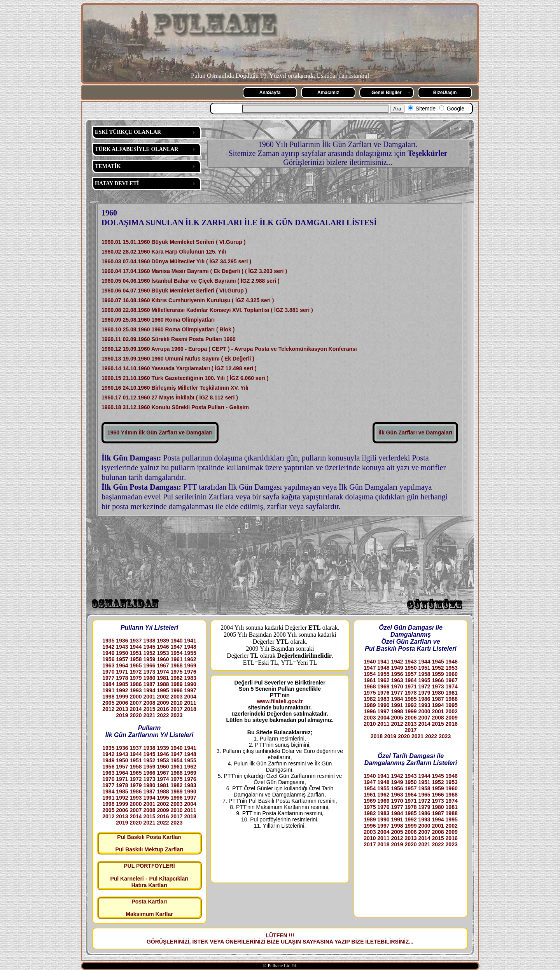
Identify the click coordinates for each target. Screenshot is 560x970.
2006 (122, 703)
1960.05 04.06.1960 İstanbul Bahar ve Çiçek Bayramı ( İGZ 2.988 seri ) (191, 281)
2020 (136, 715)
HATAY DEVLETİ (117, 183)
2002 (163, 697)
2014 (136, 709)
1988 (163, 684)
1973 (149, 672)
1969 (190, 665)
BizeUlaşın (445, 93)
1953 (163, 653)
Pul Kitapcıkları (169, 879)
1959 (149, 659)
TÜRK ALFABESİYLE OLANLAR (136, 149)
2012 (108, 709)
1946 (163, 647)
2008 (149, 703)
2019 (122, 715)
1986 (136, 684)
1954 (177, 653)
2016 (163, 709)
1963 (108, 665)
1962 (190, 659)
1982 (177, 678)
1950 (122, 653)
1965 (136, 665)
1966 (149, 665)
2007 (136, 703)
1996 (177, 690)
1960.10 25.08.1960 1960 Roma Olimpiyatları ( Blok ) (168, 329)
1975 (177, 672)
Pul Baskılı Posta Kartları (149, 837)
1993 (136, 690)
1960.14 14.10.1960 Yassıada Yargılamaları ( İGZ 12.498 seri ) (179, 368)
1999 (122, 697)
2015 (149, 709)
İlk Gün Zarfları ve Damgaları (415, 432)
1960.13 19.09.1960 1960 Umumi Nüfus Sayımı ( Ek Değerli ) (178, 359)
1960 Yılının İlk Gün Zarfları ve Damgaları (160, 432)
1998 (108, 697)
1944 (136, 647)
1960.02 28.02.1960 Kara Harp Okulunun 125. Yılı (164, 252)
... (411, 942)
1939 (163, 641)
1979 (136, 678)
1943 (122, 647)
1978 (122, 678)
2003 (177, 697)
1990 (190, 684)
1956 (108, 659)
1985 (122, 684)
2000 (136, 697)
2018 (190, 709)
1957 (122, 659)
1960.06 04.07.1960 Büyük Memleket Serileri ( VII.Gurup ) (174, 291)
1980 (149, 678)
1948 (190, 647)
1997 (190, 690)
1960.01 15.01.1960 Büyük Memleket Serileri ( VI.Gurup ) (173, 242)
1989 (177, 684)
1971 (122, 672)
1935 (108, 641)
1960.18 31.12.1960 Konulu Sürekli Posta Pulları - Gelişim (175, 407)
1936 (122, 641)
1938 (149, 641)
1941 (190, 641)
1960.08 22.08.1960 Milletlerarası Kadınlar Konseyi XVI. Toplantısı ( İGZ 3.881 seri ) (207, 310)
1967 (163, 665)
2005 (108, 703)
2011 (190, 703)
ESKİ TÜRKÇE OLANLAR (128, 132)
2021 (149, 715)
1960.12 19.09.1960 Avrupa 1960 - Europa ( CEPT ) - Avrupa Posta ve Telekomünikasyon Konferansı (229, 349)
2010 (177, 703)
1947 (177, 647)
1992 (122, 690)
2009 (163, 703)
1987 (149, 684)
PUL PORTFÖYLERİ (149, 866)
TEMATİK (108, 166)
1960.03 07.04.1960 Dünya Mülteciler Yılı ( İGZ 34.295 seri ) (176, 261)
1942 (108, 647)
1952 (149, 653)
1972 (136, 672)
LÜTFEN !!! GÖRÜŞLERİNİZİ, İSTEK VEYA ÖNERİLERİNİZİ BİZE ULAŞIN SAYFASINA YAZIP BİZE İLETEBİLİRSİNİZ (278, 938)
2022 (163, 715)
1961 (177, 659)
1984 (108, 684)
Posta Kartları (149, 902)
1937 (136, 641)
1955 (190, 653)
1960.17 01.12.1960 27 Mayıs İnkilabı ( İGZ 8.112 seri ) (170, 397)
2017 (177, 709)
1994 (149, 690)
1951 (136, 653)
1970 (108, 672)
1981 (163, 678)
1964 (122, 665)
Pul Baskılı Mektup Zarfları (149, 849)
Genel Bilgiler (386, 93)
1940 (177, 641)
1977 (108, 678)
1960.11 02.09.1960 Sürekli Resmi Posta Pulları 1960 (169, 339)
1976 (190, 672)
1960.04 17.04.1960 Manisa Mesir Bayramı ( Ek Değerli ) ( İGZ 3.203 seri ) (194, 271)
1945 (149, 647)
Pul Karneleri (127, 879)
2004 (190, 697)
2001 (149, 697)
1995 (163, 690)
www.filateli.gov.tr (280, 701)
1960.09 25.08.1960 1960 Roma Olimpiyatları (158, 320)
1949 (108, 653)
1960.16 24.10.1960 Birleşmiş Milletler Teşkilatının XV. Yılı (175, 388)
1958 (136, 659)
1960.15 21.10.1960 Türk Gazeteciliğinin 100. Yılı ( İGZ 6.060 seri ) (185, 378)
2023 (177, 715)
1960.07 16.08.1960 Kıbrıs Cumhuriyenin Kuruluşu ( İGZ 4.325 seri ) (188, 300)
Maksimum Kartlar (149, 914)
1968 (177, 665)
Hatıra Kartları (150, 885)
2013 (122, 709)
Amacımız (328, 93)
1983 (190, 678)
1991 (108, 690)
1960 (163, 659)
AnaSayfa (270, 93)
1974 (163, 672)
